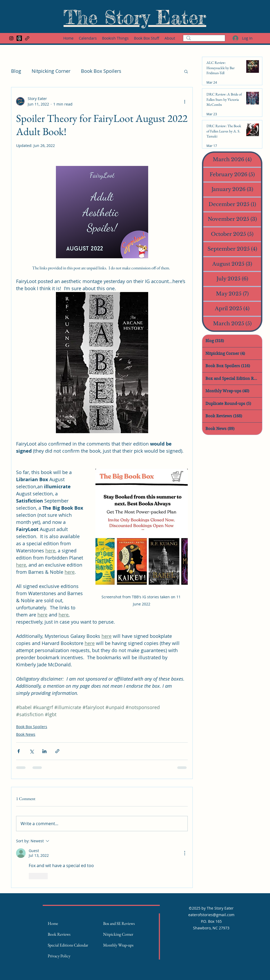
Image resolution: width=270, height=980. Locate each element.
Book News (26, 734)
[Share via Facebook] (19, 751)
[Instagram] (11, 38)
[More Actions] (185, 853)
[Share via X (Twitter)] (32, 751)
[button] (186, 71)
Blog (16, 71)
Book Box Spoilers (101, 71)
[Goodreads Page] (27, 38)
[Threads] (19, 38)
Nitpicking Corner (51, 71)
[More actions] (185, 101)
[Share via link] (57, 751)
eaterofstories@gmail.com (211, 915)
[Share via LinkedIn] (44, 751)
